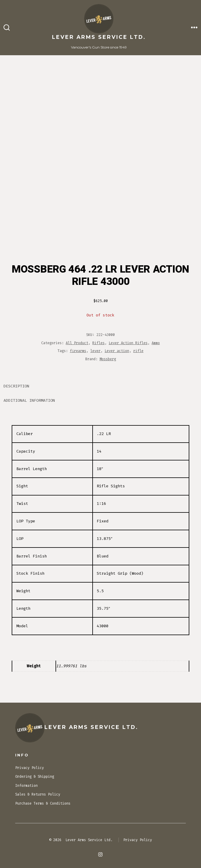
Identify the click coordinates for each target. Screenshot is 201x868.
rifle (138, 351)
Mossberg (108, 359)
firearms (78, 351)
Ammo (156, 343)
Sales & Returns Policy (38, 794)
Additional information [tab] (29, 400)
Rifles (98, 343)
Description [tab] (16, 386)
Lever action (117, 351)
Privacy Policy (30, 768)
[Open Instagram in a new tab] (100, 855)
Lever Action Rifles (128, 343)
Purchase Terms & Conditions (43, 803)
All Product (77, 343)
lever (95, 351)
